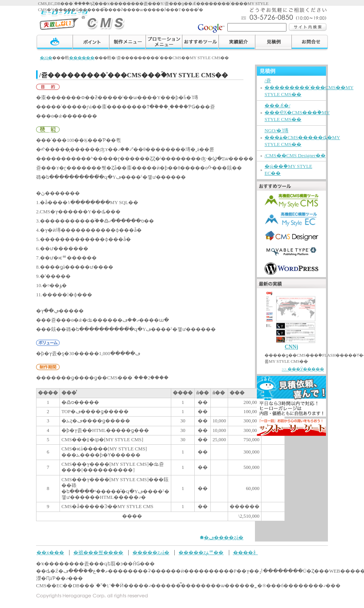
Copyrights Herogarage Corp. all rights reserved (92, 596)
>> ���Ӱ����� (303, 369)
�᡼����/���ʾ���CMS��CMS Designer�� (295, 156)
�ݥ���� (91, 43)
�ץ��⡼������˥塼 (164, 43)
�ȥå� (46, 58)
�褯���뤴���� (98, 553)
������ (273, 43)
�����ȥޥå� (151, 553)
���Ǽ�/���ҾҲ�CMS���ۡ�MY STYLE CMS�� (297, 113)
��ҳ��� (50, 553)
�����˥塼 (127, 43)
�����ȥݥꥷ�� (201, 553)
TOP (54, 43)
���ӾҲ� (237, 43)
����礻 (310, 43)
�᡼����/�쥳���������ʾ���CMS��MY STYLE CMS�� (309, 88)
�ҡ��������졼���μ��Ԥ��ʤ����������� (83, 19)
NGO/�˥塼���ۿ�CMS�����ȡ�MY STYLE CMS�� (302, 138)
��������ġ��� (200, 43)
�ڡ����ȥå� (224, 538)
